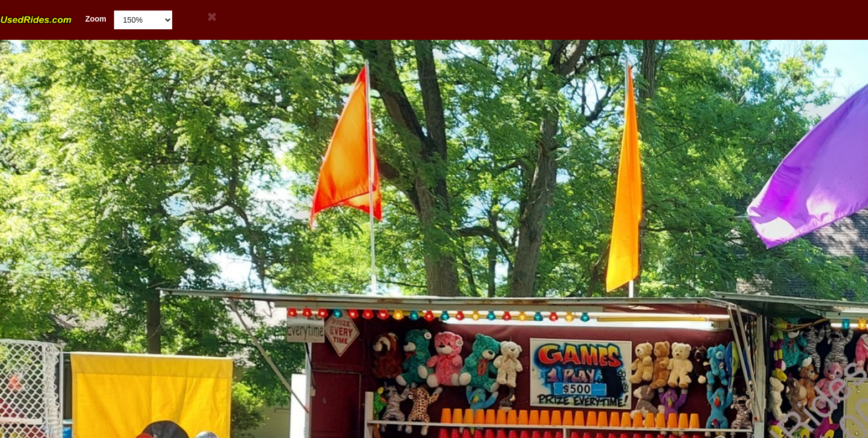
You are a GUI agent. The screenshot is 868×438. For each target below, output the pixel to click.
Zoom (53, 19)
